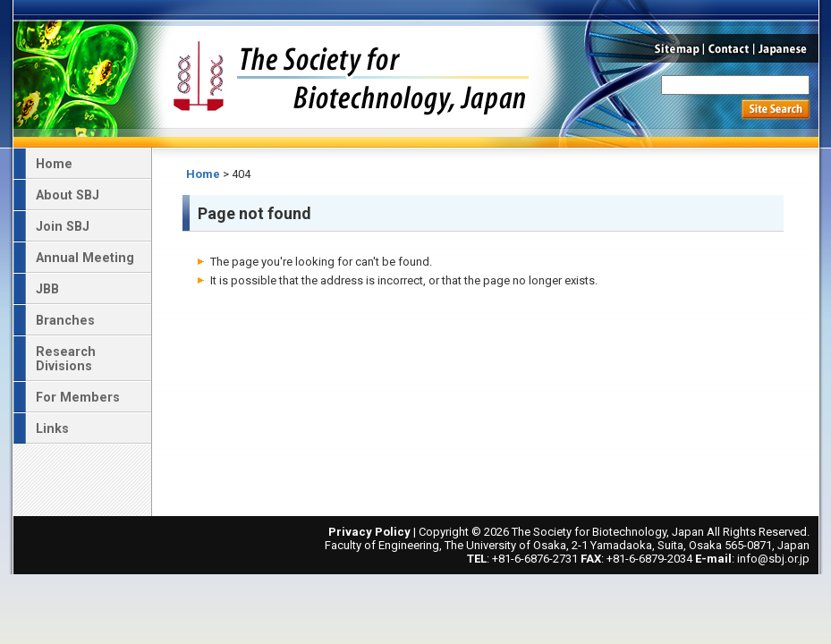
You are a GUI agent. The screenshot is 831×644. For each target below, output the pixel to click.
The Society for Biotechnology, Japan (351, 75)
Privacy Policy (369, 532)
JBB (47, 289)
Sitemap (675, 48)
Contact (729, 48)
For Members (78, 397)
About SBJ (68, 195)
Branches (65, 320)
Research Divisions (66, 359)
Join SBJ (63, 226)
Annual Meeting (85, 258)
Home (203, 174)
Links (52, 428)
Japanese (787, 48)
